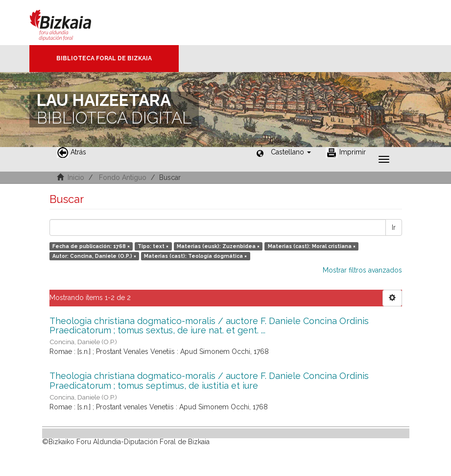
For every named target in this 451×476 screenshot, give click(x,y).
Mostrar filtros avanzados (362, 270)
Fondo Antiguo (123, 177)
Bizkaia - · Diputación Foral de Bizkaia (71, 23)
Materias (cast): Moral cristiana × (312, 246)
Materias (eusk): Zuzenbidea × (218, 246)
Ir (394, 227)
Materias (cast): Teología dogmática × (195, 256)
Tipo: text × (153, 246)
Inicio (76, 177)
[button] (291, 152)
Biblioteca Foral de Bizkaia (104, 58)
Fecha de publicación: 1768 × (91, 246)
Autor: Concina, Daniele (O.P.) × (94, 256)
